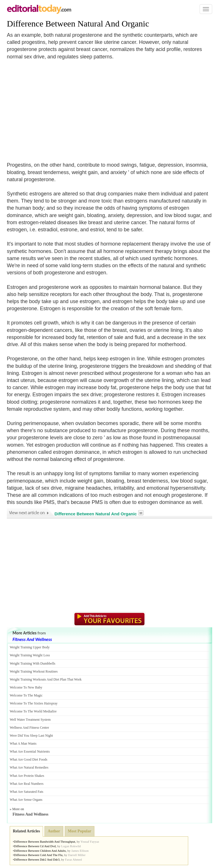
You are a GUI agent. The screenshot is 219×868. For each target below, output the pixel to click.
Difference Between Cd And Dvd (35, 846)
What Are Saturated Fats (27, 792)
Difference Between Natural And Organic (78, 24)
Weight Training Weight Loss (30, 655)
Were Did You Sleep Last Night (31, 736)
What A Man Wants (23, 744)
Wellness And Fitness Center (29, 728)
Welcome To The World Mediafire (33, 711)
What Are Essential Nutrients (30, 751)
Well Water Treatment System (30, 720)
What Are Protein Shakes (27, 776)
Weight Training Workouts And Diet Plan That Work (46, 679)
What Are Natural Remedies (29, 767)
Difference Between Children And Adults (40, 851)
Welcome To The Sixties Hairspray (34, 703)
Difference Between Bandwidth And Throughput (45, 842)
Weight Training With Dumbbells (33, 663)
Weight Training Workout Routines (34, 671)
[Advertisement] (55, 107)
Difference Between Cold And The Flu (38, 855)
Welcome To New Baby (26, 687)
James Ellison (80, 851)
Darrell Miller (77, 855)
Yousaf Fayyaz (90, 842)
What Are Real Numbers (27, 784)
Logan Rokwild (71, 846)
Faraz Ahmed (73, 859)
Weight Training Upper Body (30, 647)
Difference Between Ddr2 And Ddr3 (37, 859)
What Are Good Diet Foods (29, 759)
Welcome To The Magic (26, 695)
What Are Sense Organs (26, 800)
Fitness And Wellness (32, 639)
